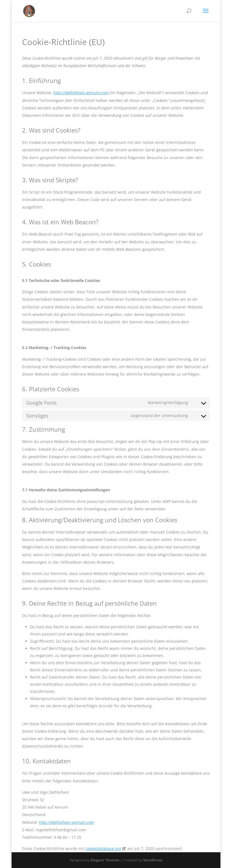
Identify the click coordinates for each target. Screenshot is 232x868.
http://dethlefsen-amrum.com (81, 93)
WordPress (153, 860)
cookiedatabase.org (103, 849)
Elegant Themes (105, 860)
